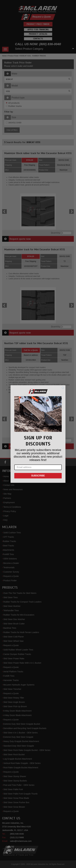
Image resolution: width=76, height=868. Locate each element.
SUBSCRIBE (38, 476)
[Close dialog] (63, 388)
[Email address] (38, 467)
